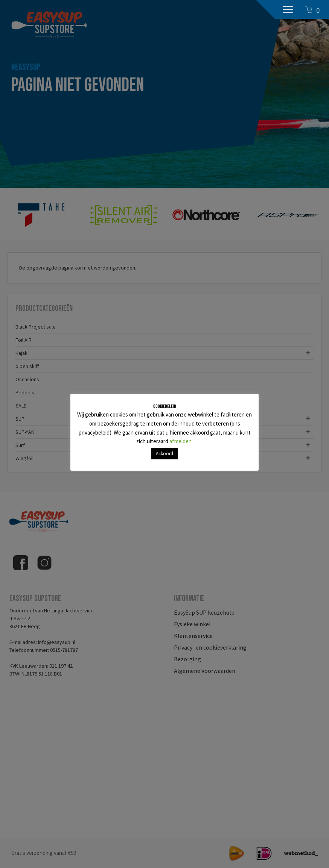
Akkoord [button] (164, 454)
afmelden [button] (180, 441)
